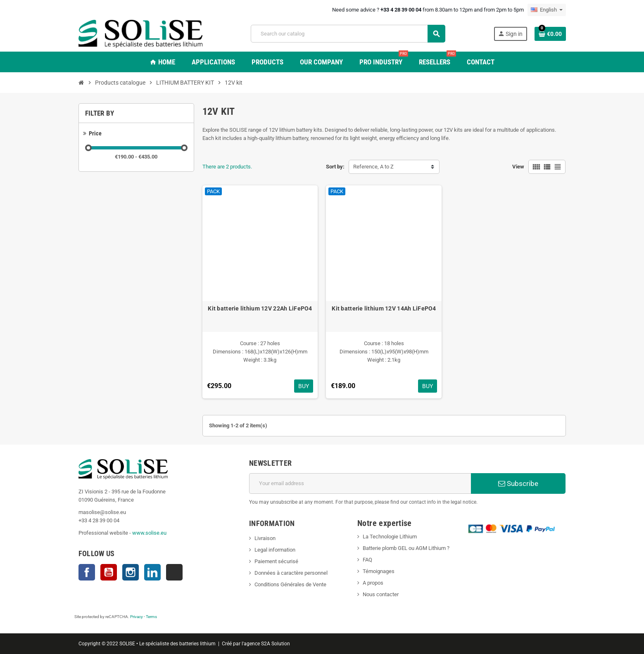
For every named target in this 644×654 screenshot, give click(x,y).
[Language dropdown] (547, 10)
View (518, 167)
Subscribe (518, 483)
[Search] (348, 34)
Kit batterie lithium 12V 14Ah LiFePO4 (384, 308)
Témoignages (379, 571)
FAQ (367, 560)
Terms (151, 617)
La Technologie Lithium (390, 537)
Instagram (131, 572)
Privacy (137, 617)
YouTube (109, 572)
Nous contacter (381, 594)
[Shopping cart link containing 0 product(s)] (550, 34)
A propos (373, 583)
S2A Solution (276, 644)
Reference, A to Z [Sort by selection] (373, 167)
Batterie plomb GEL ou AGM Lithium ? (406, 548)
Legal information (275, 550)
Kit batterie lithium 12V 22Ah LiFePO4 (260, 308)
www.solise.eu (149, 533)
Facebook (87, 572)
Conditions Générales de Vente (290, 584)
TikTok (174, 572)
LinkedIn (152, 572)
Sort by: (335, 167)
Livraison (265, 538)
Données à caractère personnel (291, 573)
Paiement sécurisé (276, 561)
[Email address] (360, 483)
